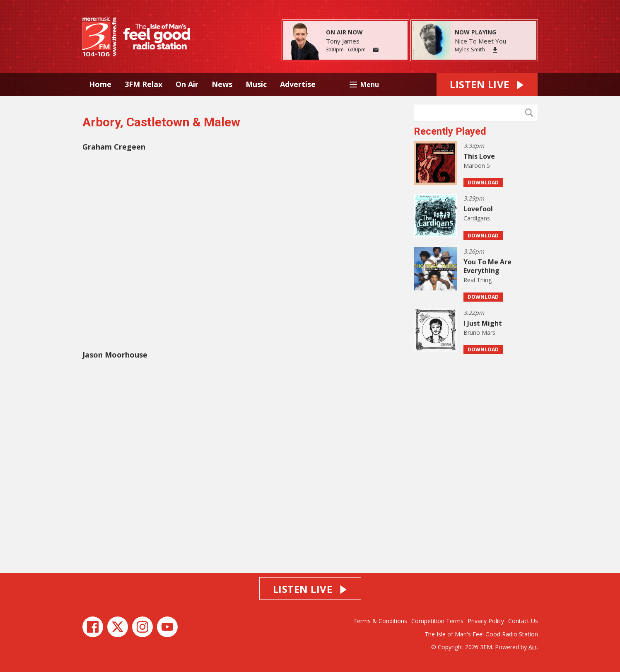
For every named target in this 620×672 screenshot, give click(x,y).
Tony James (343, 41)
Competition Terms (437, 621)
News (222, 84)
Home (100, 84)
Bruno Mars (479, 332)
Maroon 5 (477, 166)
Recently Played (450, 131)
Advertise (298, 84)
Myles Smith (470, 49)
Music (256, 84)
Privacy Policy (486, 621)
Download (483, 183)
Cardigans (477, 218)
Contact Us (523, 621)
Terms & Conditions (380, 621)
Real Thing (478, 280)
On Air (187, 84)
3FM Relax (144, 84)
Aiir (533, 647)
